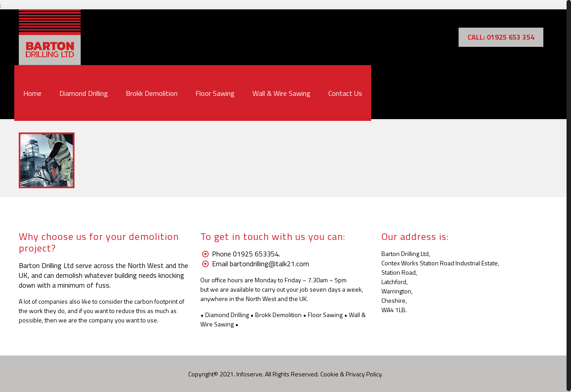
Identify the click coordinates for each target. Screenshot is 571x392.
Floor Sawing (325, 315)
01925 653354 (256, 254)
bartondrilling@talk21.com (269, 264)
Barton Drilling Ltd (46, 265)
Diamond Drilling (227, 315)
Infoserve (249, 374)
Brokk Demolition (278, 315)
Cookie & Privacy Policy (351, 374)
